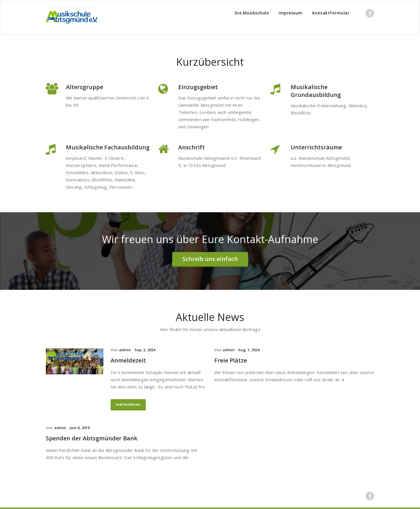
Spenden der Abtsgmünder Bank (92, 438)
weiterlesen (128, 404)
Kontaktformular (331, 13)
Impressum (291, 13)
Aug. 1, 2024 (249, 350)
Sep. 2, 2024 (145, 350)
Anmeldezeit (128, 360)
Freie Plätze (231, 360)
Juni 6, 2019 (80, 428)
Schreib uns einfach (210, 259)
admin (125, 350)
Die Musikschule (252, 13)
